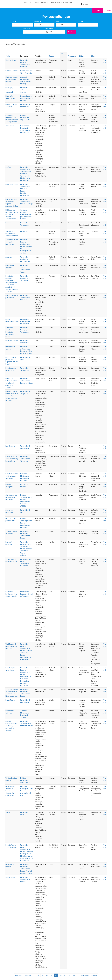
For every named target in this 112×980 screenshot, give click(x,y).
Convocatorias (41, 3)
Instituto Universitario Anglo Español (25, 780)
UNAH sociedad (11, 60)
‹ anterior (28, 975)
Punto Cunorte (10, 700)
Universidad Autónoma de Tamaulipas (25, 278)
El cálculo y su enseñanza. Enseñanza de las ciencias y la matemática (12, 791)
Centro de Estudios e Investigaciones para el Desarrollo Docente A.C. (26, 214)
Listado (99, 10)
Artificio (8, 167)
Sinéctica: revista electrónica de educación (11, 497)
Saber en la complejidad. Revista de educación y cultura (10, 332)
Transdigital (10, 126)
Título (14, 21)
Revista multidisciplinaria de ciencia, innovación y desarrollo (11, 726)
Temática (37, 21)
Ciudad (80, 21)
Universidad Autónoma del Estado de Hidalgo (27, 202)
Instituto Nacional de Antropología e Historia (26, 98)
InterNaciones (10, 446)
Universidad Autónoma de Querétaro (25, 90)
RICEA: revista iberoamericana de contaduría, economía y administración (12, 214)
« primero (19, 975)
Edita (93, 56)
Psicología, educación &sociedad (9, 90)
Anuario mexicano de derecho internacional (12, 242)
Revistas (28, 3)
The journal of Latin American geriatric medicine (12, 234)
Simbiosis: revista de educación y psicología (11, 79)
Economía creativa (12, 71)
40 (43, 975)
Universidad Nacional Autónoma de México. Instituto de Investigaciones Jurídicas (26, 246)
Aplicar (71, 32)
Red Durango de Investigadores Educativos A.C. (26, 321)
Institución (27, 28)
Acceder (85, 4)
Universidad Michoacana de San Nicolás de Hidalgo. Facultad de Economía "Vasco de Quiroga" (26, 549)
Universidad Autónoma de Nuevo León (25, 298)
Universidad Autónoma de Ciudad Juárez (25, 459)
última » (94, 975)
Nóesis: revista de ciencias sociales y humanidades (12, 459)
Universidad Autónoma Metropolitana (25, 259)
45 (65, 975)
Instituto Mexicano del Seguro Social (25, 117)
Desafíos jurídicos (12, 184)
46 (70, 975)
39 (38, 975)
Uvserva (8, 223)
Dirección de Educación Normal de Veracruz (27, 594)
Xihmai (8, 812)
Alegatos (9, 257)
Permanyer (24, 231)
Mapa (109, 10)
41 (47, 975)
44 (61, 975)
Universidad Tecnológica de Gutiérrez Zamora (27, 724)
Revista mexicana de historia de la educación (12, 476)
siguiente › (85, 975)
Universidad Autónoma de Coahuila (25, 879)
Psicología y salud (12, 341)
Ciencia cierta (10, 877)
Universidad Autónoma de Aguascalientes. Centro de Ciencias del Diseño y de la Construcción (26, 174)
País (57, 21)
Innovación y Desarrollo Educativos (25, 683)
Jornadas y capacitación (61, 3)
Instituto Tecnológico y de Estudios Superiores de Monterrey (26, 523)
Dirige (81, 56)
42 (52, 975)
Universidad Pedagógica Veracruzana (25, 330)
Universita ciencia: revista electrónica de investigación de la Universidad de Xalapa (12, 396)
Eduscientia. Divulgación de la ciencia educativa (11, 594)
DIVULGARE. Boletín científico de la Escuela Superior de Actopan (11, 383)
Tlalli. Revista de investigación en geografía (11, 646)
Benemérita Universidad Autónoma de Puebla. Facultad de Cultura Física (26, 869)
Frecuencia (49, 28)
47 (74, 975)
